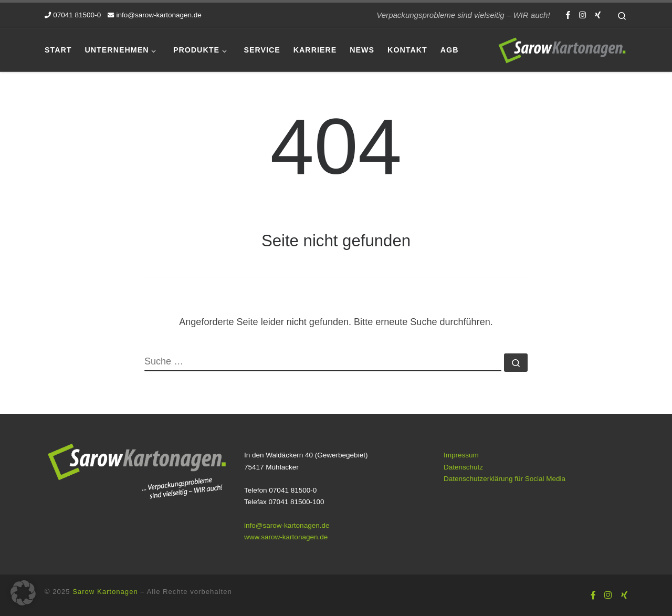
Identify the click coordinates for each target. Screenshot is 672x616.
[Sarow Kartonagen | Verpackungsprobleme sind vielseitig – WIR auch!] (562, 49)
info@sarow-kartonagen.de (287, 525)
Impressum (461, 455)
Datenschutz (463, 467)
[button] (23, 593)
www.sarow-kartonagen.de (286, 537)
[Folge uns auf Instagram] (582, 15)
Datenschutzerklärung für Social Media (505, 479)
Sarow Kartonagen (105, 592)
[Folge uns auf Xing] (598, 15)
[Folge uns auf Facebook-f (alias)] (568, 15)
